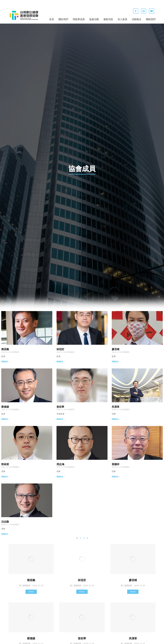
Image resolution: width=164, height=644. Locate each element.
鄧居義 (5, 349)
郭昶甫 (5, 464)
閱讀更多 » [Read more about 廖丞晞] (116, 362)
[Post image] (31, 559)
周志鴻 (60, 464)
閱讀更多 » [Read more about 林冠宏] (61, 362)
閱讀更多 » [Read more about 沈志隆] (5, 534)
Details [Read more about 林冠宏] (82, 592)
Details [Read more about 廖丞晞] (133, 592)
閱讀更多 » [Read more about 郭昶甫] (5, 477)
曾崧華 (60, 407)
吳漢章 (116, 407)
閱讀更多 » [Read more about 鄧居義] (5, 362)
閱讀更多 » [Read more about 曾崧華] (61, 419)
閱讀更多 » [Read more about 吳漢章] (116, 419)
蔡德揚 (5, 407)
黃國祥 (116, 464)
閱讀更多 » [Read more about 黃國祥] (116, 477)
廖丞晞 (116, 349)
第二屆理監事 (25, 585)
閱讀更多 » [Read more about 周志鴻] (61, 477)
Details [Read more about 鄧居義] (31, 592)
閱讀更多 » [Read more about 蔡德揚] (5, 419)
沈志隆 (5, 522)
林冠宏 (60, 349)
